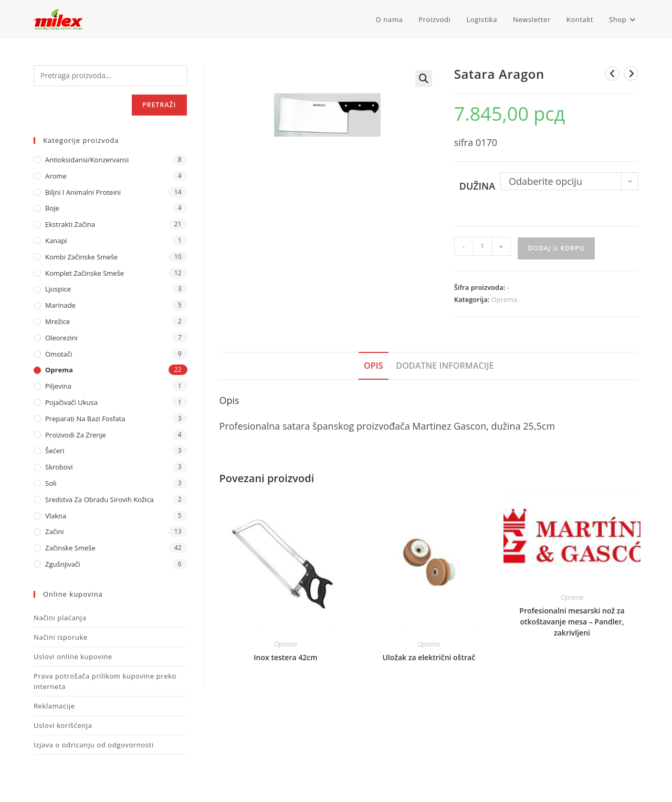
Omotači (59, 354)
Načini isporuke (61, 637)
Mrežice (57, 321)
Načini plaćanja (60, 618)
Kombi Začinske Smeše (81, 257)
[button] (424, 79)
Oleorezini (61, 338)
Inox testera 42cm (285, 657)
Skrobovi (59, 467)
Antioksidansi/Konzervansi (87, 160)
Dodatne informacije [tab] (445, 366)
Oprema (505, 299)
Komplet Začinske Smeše (85, 273)
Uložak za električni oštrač (429, 657)
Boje (52, 208)
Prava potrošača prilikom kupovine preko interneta (105, 681)
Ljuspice (58, 289)
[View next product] (631, 74)
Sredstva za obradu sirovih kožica (99, 499)
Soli (51, 483)
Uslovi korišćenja (63, 725)
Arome (56, 176)
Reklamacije (54, 706)
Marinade (60, 305)
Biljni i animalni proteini (83, 192)
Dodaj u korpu (556, 248)
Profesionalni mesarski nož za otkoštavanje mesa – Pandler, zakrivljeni (572, 622)
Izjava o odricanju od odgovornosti (94, 745)
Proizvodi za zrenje (76, 435)
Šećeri (55, 451)
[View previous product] (612, 74)
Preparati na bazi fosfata (85, 419)
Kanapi (56, 241)
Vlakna (56, 516)
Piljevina (58, 386)
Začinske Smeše (70, 548)
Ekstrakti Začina (70, 224)
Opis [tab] (374, 366)
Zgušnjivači (62, 564)
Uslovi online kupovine (73, 657)
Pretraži (159, 105)
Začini (54, 532)
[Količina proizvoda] (482, 246)
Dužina (477, 186)
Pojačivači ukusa (71, 402)
